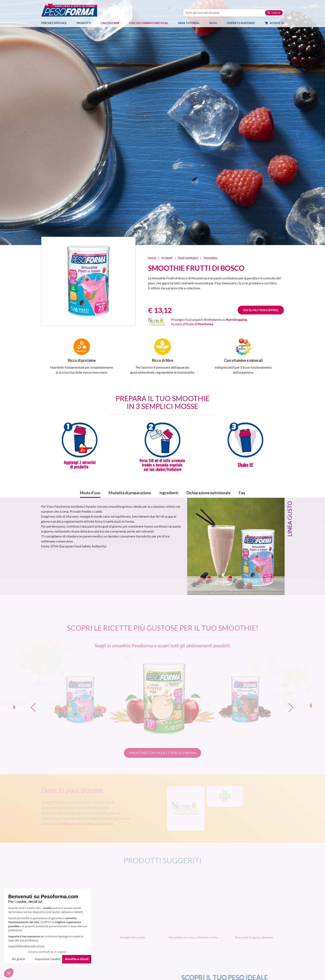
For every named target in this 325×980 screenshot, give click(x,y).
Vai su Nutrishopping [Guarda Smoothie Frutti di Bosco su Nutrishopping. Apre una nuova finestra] (261, 310)
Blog (215, 23)
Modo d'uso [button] (90, 493)
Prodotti (86, 23)
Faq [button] (242, 493)
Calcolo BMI (110, 23)
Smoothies (210, 258)
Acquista (276, 23)
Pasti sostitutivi (188, 258)
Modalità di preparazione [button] (130, 493)
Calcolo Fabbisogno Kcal (149, 23)
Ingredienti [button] (169, 493)
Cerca (274, 13)
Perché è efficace (54, 23)
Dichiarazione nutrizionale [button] (209, 493)
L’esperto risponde (241, 23)
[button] (291, 705)
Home (152, 258)
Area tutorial (191, 23)
